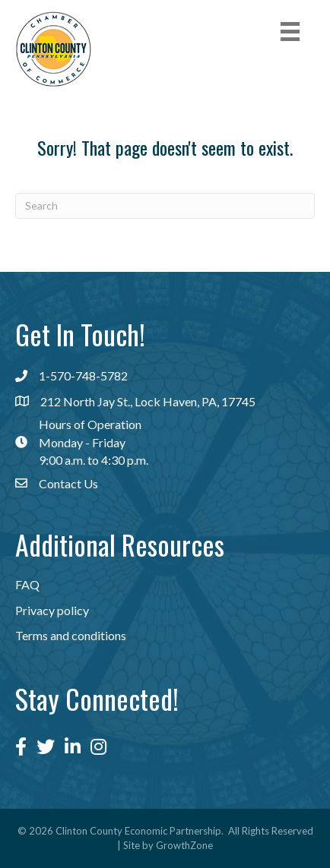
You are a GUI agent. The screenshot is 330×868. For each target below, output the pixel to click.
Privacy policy (52, 610)
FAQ (27, 584)
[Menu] (290, 32)
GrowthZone (184, 845)
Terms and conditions (71, 635)
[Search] (165, 206)
